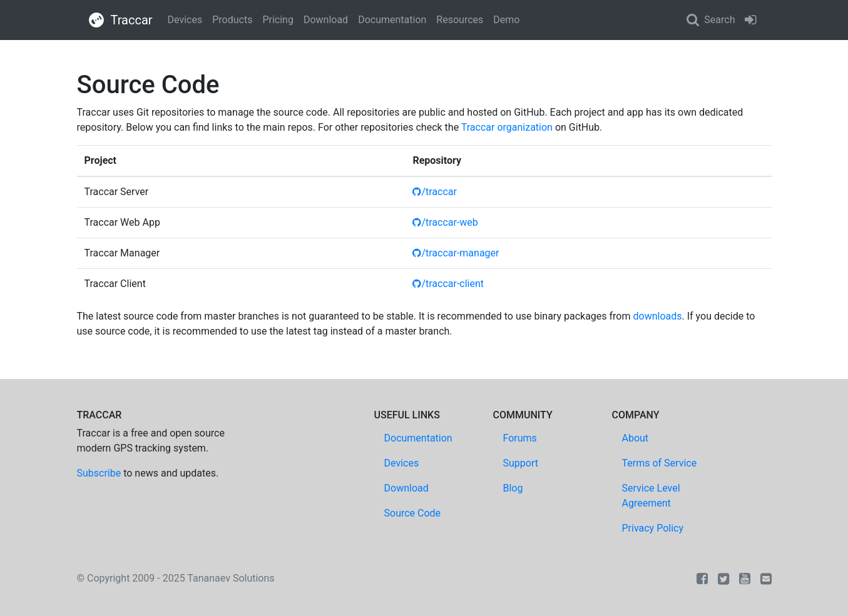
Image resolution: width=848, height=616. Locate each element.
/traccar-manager (456, 253)
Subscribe (99, 473)
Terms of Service (660, 463)
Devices (185, 20)
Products (232, 20)
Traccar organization (507, 127)
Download (326, 20)
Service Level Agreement (651, 496)
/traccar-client (448, 284)
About (636, 438)
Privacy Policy (653, 528)
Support (521, 463)
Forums (520, 438)
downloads (658, 316)
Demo (506, 20)
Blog (513, 488)
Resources (460, 20)
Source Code (413, 513)
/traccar (435, 192)
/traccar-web (445, 222)
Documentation (392, 20)
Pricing (278, 20)
